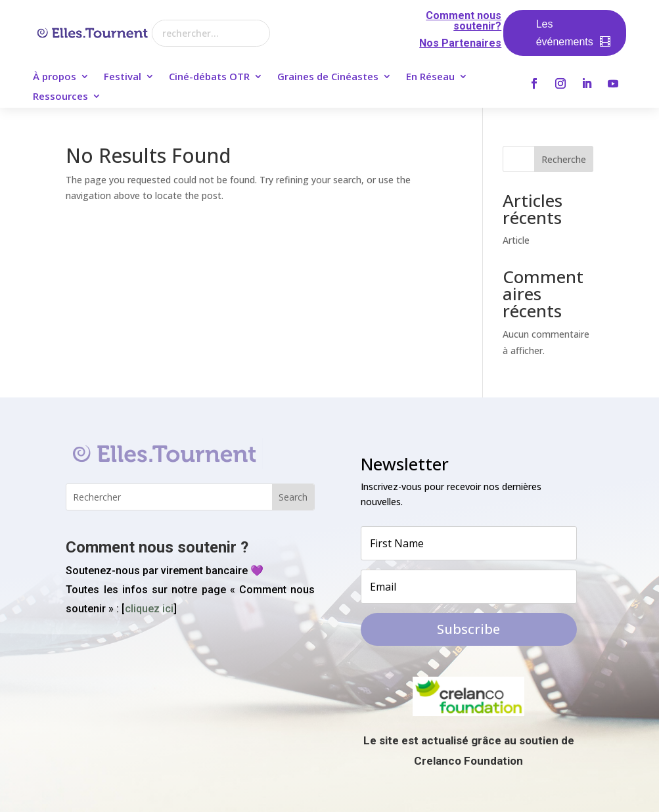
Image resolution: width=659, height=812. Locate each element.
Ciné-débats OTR (209, 77)
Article (516, 240)
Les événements (565, 33)
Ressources (60, 97)
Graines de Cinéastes (328, 77)
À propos (55, 77)
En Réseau (430, 77)
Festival (123, 77)
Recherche (564, 159)
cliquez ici (149, 609)
